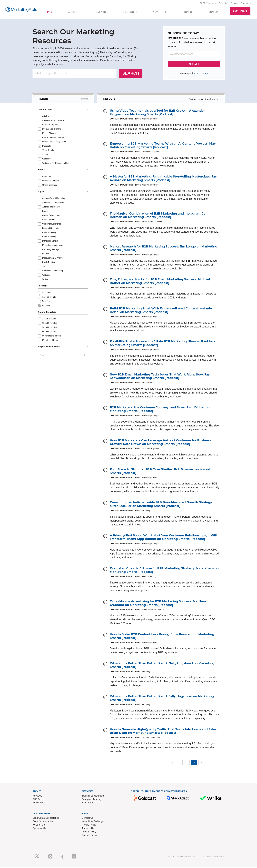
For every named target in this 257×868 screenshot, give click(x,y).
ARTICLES (74, 12)
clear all (85, 99)
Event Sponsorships (43, 822)
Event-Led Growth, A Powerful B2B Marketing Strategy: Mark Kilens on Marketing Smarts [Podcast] (164, 571)
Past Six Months (49, 298)
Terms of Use (89, 829)
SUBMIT (194, 65)
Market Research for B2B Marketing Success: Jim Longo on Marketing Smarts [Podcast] (164, 249)
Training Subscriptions (93, 796)
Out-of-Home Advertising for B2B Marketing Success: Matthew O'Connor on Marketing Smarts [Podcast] (158, 604)
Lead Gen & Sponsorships (46, 819)
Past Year (46, 302)
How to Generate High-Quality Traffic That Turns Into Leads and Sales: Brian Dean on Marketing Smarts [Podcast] (164, 732)
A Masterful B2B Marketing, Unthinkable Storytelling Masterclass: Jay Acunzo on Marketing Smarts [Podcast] (163, 179)
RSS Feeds (39, 800)
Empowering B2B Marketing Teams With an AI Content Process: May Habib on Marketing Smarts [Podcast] (163, 146)
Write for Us (39, 825)
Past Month (47, 293)
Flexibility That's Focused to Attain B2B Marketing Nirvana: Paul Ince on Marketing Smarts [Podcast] (163, 344)
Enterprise (223, 3)
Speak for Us (39, 829)
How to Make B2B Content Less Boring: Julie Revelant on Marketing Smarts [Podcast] (162, 637)
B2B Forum (88, 803)
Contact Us (87, 819)
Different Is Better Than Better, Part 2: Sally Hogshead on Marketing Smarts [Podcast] (162, 666)
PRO (50, 12)
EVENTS (101, 12)
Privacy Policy (89, 832)
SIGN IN (187, 12)
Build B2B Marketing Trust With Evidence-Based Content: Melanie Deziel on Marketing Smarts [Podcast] (161, 311)
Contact (244, 3)
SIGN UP (213, 12)
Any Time (46, 306)
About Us (37, 796)
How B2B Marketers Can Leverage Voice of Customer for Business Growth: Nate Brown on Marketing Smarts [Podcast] (160, 443)
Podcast (234, 3)
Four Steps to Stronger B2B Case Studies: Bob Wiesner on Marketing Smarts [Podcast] (163, 472)
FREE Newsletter (208, 3)
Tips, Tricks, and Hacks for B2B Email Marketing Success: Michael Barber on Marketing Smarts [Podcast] (160, 282)
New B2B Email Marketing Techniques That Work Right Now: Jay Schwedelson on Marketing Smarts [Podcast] (160, 377)
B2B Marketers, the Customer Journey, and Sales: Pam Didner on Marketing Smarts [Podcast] (160, 410)
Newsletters (39, 803)
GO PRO (240, 11)
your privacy (201, 74)
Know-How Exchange (93, 822)
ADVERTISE (160, 12)
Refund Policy (89, 825)
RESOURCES (129, 12)
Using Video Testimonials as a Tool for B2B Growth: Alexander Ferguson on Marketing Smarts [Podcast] (157, 113)
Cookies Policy (89, 836)
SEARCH (131, 74)
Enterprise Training (91, 800)
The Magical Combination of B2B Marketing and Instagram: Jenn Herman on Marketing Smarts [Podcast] (160, 216)
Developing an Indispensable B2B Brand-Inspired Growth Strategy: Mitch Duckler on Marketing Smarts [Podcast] (161, 505)
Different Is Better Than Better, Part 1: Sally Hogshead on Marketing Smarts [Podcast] (162, 699)
